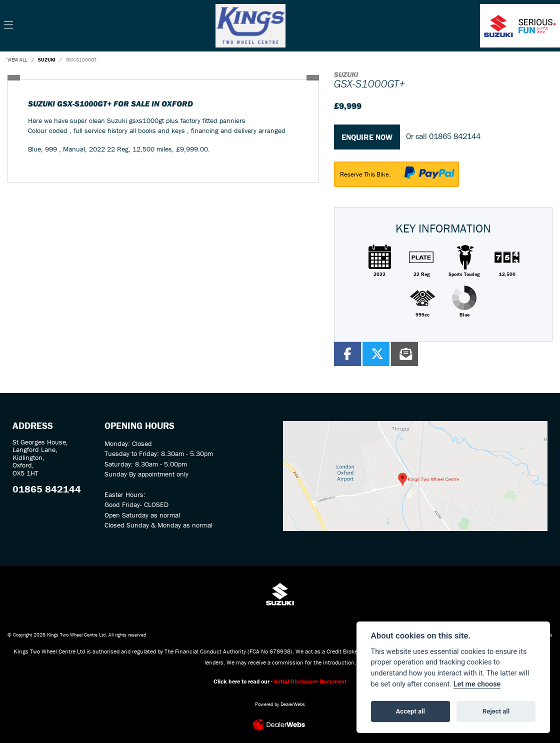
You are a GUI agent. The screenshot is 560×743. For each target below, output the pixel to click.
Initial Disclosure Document (310, 681)
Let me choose (477, 684)
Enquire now (367, 137)
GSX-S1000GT (81, 60)
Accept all (410, 711)
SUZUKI (47, 60)
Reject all (496, 711)
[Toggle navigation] (8, 25)
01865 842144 (455, 136)
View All (17, 60)
